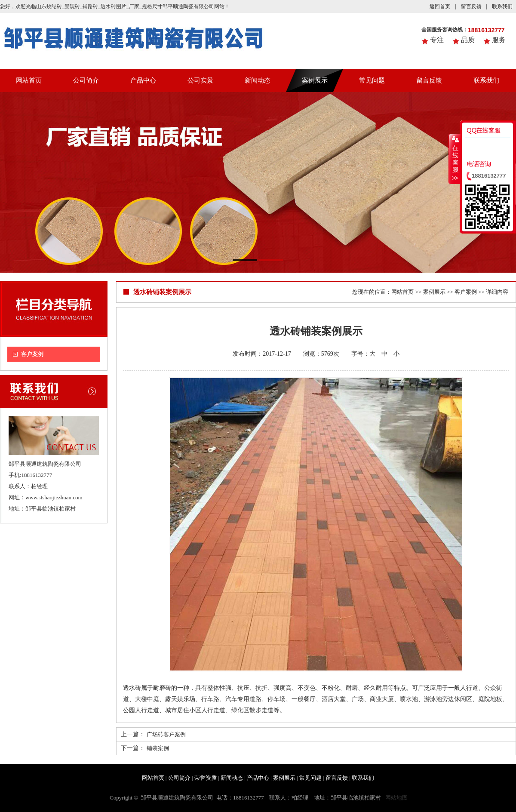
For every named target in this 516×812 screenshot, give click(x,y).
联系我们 (502, 6)
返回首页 (440, 6)
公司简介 (86, 80)
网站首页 (29, 80)
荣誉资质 (206, 778)
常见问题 (372, 80)
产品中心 (143, 80)
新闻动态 (258, 80)
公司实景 (200, 80)
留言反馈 (471, 6)
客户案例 (32, 354)
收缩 (455, 159)
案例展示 (315, 80)
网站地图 (396, 798)
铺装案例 (158, 748)
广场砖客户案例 (166, 734)
